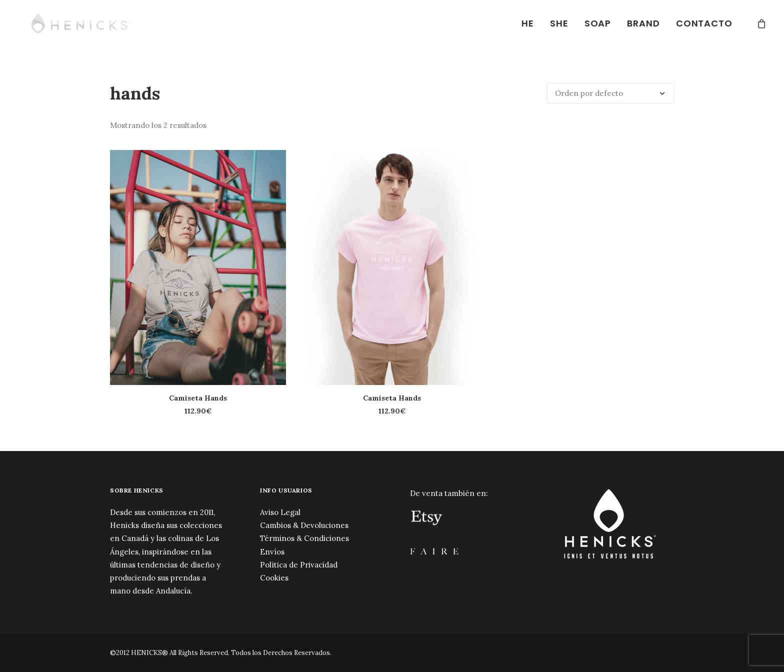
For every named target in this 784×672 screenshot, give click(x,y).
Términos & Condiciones (304, 538)
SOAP (598, 23)
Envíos (272, 552)
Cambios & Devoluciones (304, 525)
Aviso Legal (280, 512)
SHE (559, 23)
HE (528, 23)
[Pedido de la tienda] (610, 93)
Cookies (274, 578)
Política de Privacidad (299, 565)
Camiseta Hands (198, 398)
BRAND (643, 23)
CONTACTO (704, 23)
